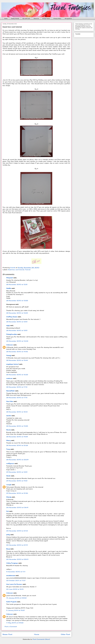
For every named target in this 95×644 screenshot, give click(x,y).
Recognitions (68, 19)
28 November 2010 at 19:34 (17, 437)
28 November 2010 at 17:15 (17, 398)
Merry (8, 440)
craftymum (10, 463)
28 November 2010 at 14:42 (17, 352)
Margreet (10, 278)
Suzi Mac (10, 401)
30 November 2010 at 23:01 (17, 559)
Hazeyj (9, 355)
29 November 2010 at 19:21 (17, 481)
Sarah (8, 476)
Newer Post (7, 634)
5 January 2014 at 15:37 (16, 610)
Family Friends (15, 19)
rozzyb (9, 485)
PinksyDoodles (12, 334)
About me (36, 19)
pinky (8, 535)
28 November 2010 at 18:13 (17, 412)
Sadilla (9, 288)
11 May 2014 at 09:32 (15, 623)
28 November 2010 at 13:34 (17, 313)
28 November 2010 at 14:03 (17, 341)
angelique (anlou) (12, 364)
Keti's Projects (11, 602)
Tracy (8, 449)
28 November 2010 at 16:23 (17, 375)
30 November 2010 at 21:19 (17, 545)
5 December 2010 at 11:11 (16, 572)
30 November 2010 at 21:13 (17, 531)
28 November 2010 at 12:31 (17, 284)
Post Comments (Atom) (41, 639)
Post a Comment (11, 627)
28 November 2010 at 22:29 (17, 460)
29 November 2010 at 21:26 (17, 493)
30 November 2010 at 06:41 (17, 507)
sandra (9, 416)
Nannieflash (10, 391)
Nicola (8, 430)
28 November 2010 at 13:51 (17, 322)
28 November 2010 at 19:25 (17, 426)
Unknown (10, 345)
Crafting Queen (12, 317)
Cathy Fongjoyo (12, 563)
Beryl (8, 549)
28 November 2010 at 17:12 (17, 387)
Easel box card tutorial (16, 270)
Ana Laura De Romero (14, 584)
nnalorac (9, 378)
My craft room (26, 19)
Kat (7, 511)
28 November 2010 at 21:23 (17, 445)
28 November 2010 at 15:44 (17, 360)
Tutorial (28, 270)
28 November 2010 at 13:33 (17, 301)
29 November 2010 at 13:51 (17, 472)
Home (6, 19)
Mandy (9, 497)
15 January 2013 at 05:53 (16, 598)
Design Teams (46, 19)
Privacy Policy (57, 19)
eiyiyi (8, 325)
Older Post (65, 634)
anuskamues (11, 575)
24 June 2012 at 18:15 (15, 589)
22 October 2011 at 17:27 (16, 580)
